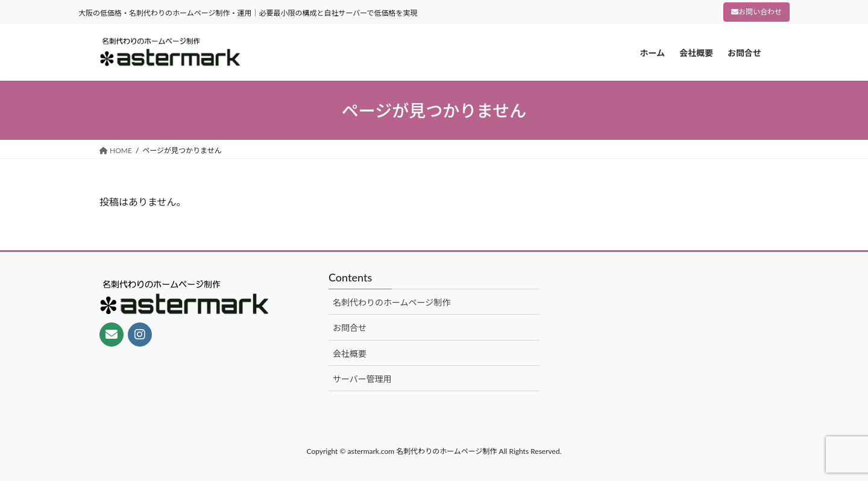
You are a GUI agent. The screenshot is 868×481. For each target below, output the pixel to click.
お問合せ (350, 328)
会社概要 (350, 354)
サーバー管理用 (362, 379)
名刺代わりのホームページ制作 (392, 302)
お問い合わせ (756, 12)
